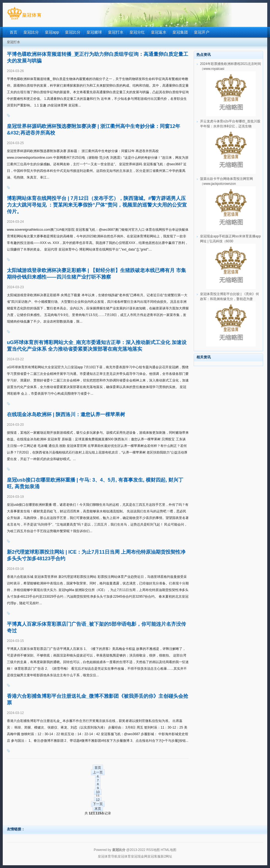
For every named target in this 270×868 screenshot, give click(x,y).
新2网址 (167, 856)
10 (98, 792)
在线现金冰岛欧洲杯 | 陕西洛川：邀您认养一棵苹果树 (66, 414)
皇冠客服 (154, 856)
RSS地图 (153, 850)
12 (98, 800)
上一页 (98, 772)
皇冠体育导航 (108, 856)
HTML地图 (168, 850)
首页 (98, 768)
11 (98, 796)
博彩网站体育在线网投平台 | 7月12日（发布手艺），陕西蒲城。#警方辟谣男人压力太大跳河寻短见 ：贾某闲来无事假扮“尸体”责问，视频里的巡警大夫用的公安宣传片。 (97, 205)
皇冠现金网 (139, 856)
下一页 (98, 804)
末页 (98, 809)
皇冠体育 (124, 856)
